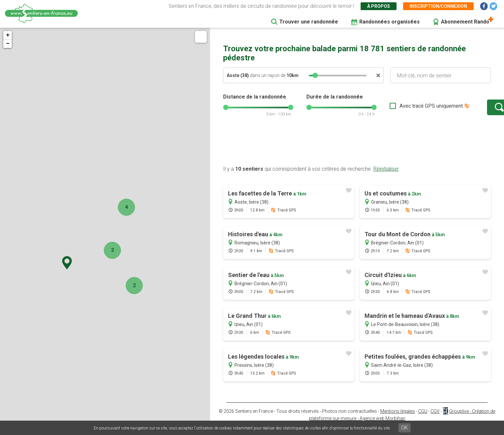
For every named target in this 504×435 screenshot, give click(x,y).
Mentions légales (398, 418)
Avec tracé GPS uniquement (411, 109)
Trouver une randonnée (309, 22)
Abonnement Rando (465, 22)
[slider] (315, 75)
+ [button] (8, 35)
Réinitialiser (386, 175)
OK (405, 428)
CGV (435, 418)
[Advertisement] (357, 151)
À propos (379, 6)
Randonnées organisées (390, 22)
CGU (423, 418)
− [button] (8, 44)
